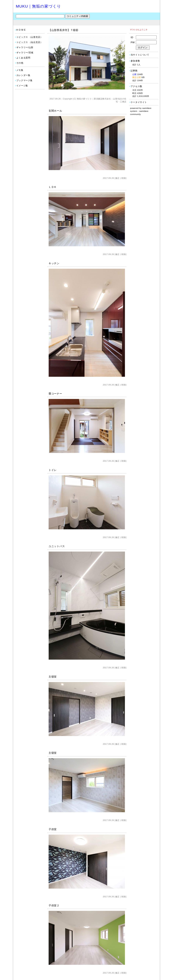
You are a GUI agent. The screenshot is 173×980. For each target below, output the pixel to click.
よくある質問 (23, 58)
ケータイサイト (139, 102)
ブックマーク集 (24, 80)
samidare (147, 108)
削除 (124, 178)
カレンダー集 (23, 75)
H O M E (21, 30)
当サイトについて (140, 55)
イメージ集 (22, 86)
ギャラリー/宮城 (25, 53)
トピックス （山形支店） (30, 37)
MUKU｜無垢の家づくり (38, 6)
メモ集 (20, 70)
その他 (20, 63)
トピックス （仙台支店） (30, 42)
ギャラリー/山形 (25, 47)
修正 (118, 178)
